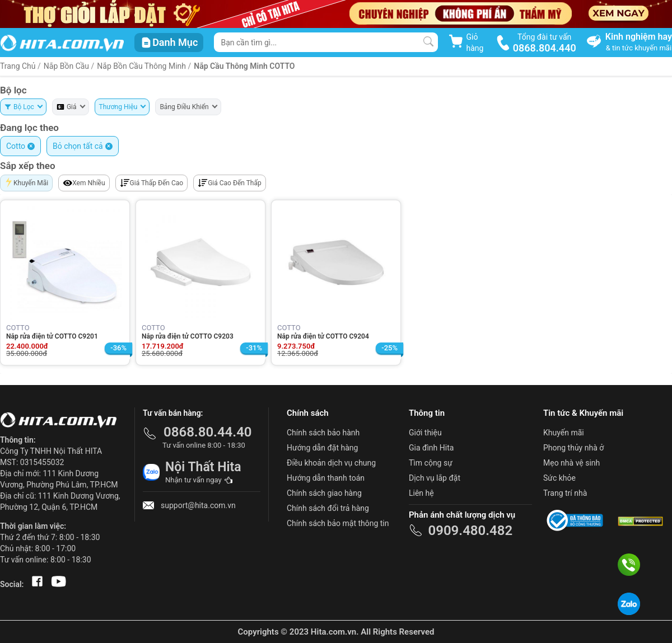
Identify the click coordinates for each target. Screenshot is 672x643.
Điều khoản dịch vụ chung (331, 463)
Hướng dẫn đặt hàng (322, 448)
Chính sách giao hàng (324, 493)
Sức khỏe (559, 478)
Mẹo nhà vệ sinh (571, 463)
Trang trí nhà (565, 493)
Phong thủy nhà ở (573, 448)
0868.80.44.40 (208, 432)
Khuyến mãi (564, 433)
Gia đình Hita (431, 448)
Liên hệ (421, 493)
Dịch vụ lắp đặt (435, 478)
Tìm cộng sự (431, 463)
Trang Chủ (18, 66)
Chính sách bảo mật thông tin (338, 523)
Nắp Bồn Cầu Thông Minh (142, 66)
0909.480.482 (470, 531)
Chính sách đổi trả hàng (328, 508)
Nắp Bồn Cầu (66, 66)
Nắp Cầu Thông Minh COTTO (244, 66)
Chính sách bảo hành (323, 433)
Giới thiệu (425, 433)
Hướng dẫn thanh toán (326, 478)
